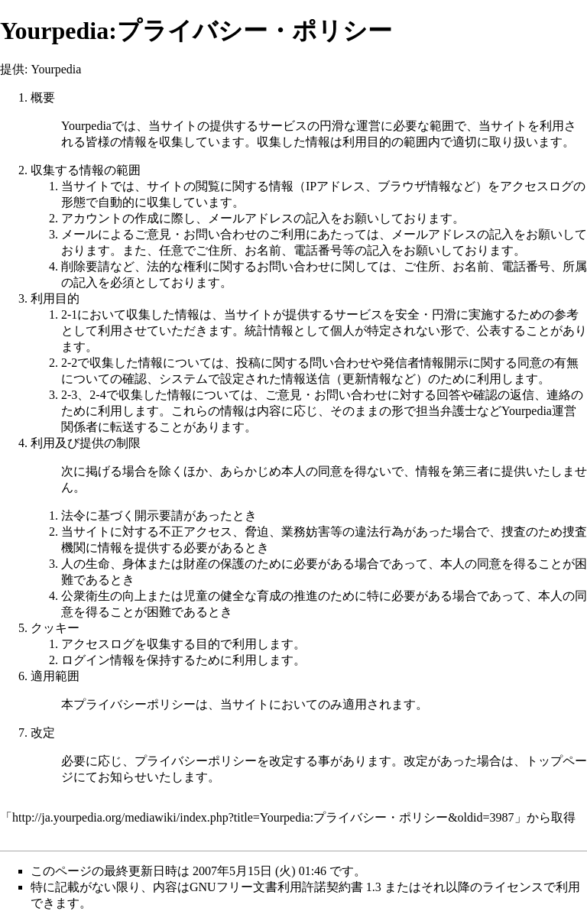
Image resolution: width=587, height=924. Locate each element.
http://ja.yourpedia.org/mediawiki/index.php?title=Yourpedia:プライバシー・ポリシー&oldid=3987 (263, 817)
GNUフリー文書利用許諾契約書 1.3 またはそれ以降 (330, 887)
